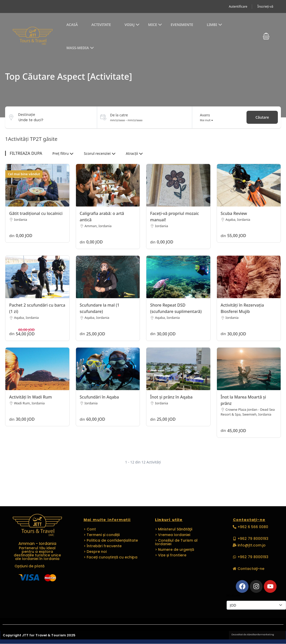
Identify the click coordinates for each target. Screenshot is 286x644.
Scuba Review (234, 213)
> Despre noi (95, 552)
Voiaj (132, 25)
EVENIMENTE (182, 25)
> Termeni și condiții (102, 535)
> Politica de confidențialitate (111, 540)
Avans (205, 115)
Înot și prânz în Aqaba (171, 397)
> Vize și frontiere (171, 555)
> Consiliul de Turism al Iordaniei (176, 542)
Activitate (101, 25)
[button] (266, 36)
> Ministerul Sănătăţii (174, 529)
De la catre (119, 115)
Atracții (135, 154)
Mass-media (80, 48)
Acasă (72, 25)
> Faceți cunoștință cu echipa (110, 557)
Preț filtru (63, 154)
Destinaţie (27, 114)
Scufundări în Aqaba (99, 397)
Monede (233, 595)
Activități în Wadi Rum (31, 397)
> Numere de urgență (174, 550)
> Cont (90, 529)
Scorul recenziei (100, 154)
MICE (155, 25)
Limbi (214, 25)
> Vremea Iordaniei (173, 535)
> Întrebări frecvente (103, 546)
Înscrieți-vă (265, 6)
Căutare (262, 117)
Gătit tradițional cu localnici (36, 213)
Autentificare (238, 6)
